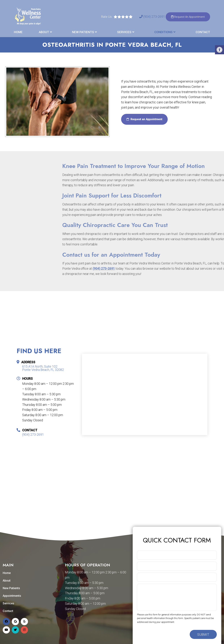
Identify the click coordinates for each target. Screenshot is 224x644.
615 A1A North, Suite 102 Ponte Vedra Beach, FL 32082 (43, 368)
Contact (203, 32)
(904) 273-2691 (153, 17)
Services (124, 32)
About (44, 32)
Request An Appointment (188, 17)
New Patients (83, 32)
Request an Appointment (144, 119)
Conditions (163, 32)
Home (18, 32)
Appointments (12, 596)
